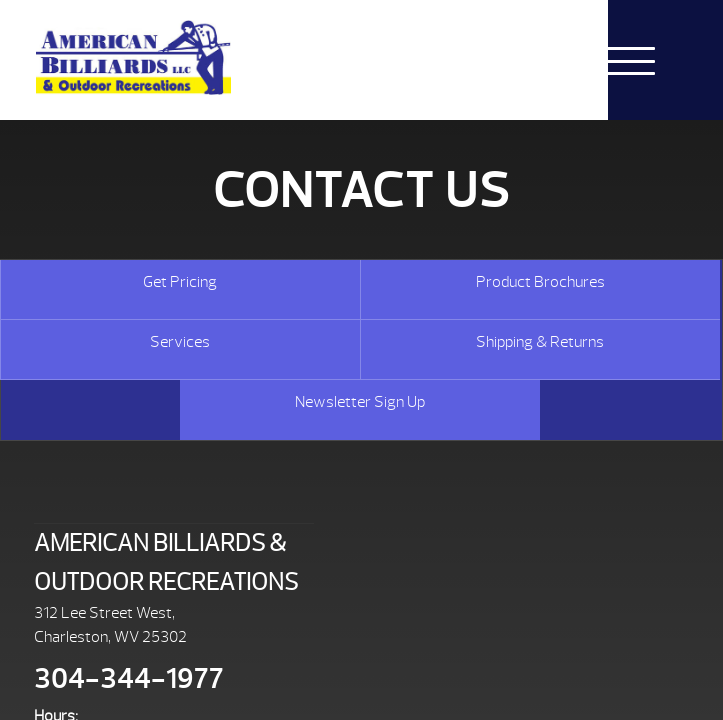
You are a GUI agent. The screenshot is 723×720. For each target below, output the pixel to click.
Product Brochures (540, 282)
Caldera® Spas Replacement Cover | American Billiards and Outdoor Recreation (133, 57)
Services (180, 342)
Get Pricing (180, 282)
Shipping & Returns (540, 342)
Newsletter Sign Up (360, 402)
